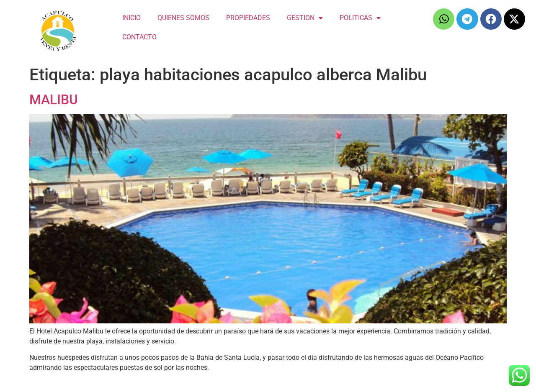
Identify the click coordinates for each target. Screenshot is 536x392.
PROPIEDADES (248, 18)
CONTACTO (139, 37)
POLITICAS (360, 18)
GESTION (305, 18)
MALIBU (54, 100)
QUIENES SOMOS (183, 18)
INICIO (131, 18)
